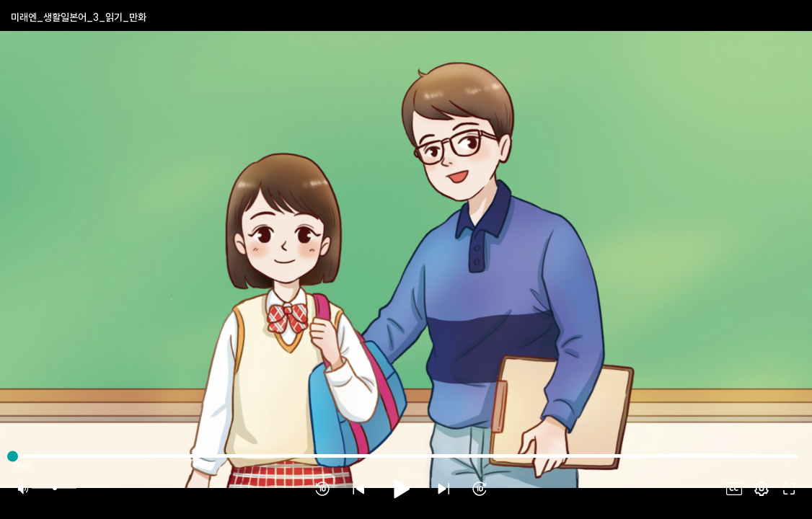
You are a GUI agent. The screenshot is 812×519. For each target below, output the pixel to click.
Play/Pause (401, 489)
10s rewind (322, 489)
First (358, 489)
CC (734, 489)
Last (443, 489)
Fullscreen (762, 489)
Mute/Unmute (23, 489)
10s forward (480, 489)
